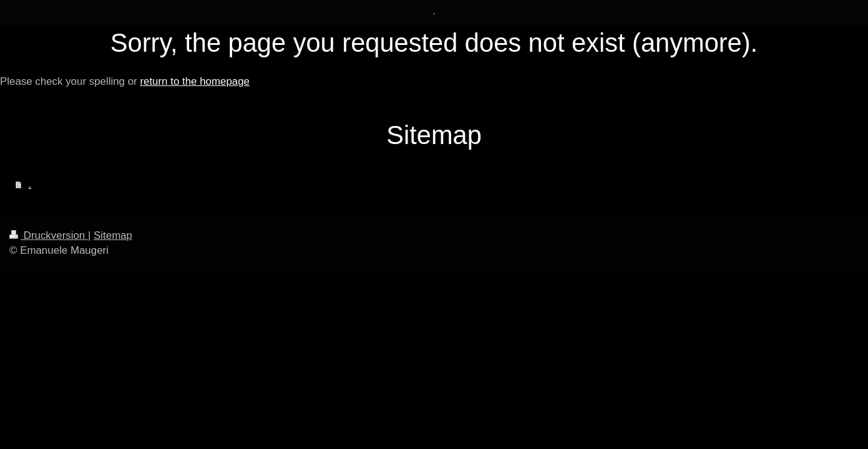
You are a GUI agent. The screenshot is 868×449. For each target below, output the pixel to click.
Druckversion (49, 235)
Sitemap (113, 235)
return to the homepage (195, 81)
